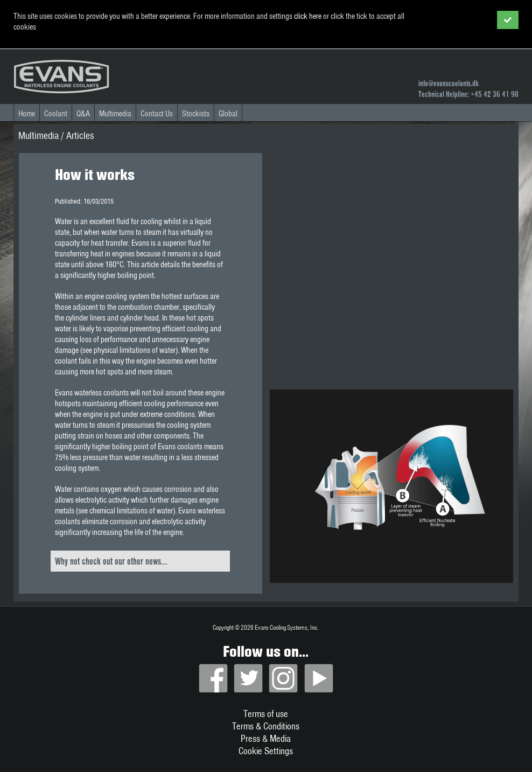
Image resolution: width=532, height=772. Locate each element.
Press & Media (266, 738)
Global (228, 114)
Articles (80, 135)
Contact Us (157, 114)
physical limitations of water (135, 350)
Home (27, 114)
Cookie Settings (266, 751)
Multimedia (115, 114)
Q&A (83, 114)
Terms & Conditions (266, 726)
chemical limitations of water (131, 511)
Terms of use (266, 714)
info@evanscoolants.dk (449, 84)
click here (308, 16)
